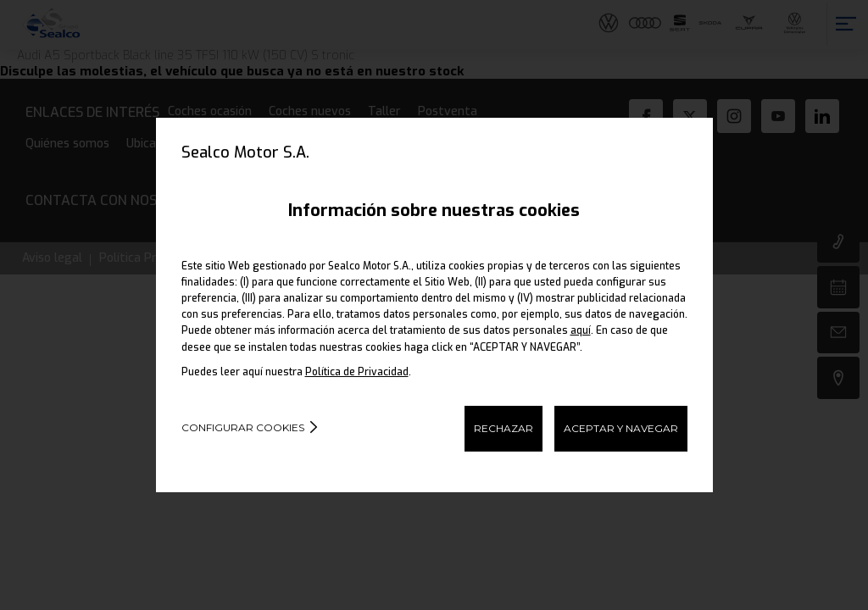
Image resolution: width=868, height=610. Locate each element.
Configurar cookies (243, 427)
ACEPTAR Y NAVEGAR (621, 428)
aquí (581, 330)
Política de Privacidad (357, 372)
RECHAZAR (504, 428)
